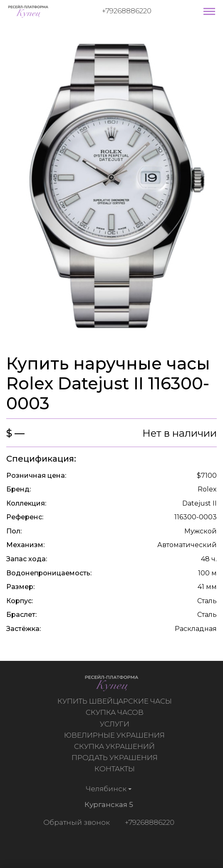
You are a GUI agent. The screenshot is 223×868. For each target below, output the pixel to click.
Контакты (115, 769)
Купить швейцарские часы (115, 701)
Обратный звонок (75, 822)
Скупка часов (115, 712)
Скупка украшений (115, 746)
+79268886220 (127, 11)
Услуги (115, 724)
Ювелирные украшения (115, 735)
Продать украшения (115, 758)
